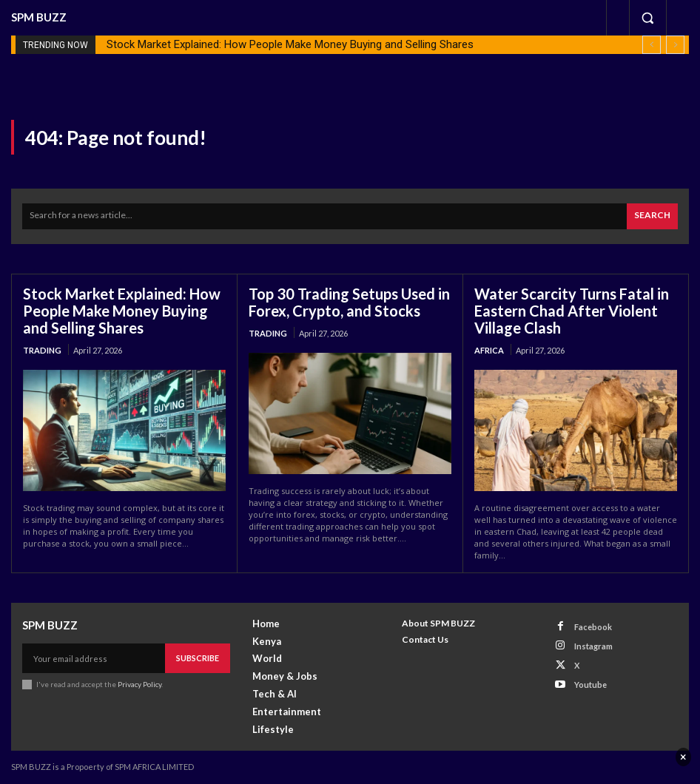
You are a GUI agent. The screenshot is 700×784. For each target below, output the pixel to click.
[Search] (652, 216)
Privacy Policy (139, 684)
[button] (647, 18)
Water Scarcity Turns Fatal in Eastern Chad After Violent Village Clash (572, 311)
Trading (42, 350)
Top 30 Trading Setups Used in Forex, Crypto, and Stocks (349, 302)
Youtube (590, 685)
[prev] (652, 45)
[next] (675, 45)
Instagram (593, 646)
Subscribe (198, 658)
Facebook (593, 627)
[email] (94, 658)
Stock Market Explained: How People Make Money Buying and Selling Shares (290, 44)
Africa (489, 350)
